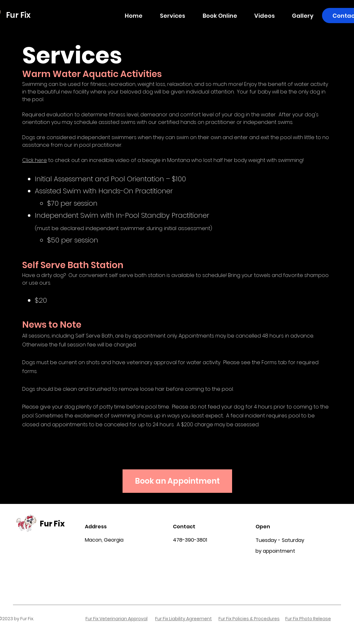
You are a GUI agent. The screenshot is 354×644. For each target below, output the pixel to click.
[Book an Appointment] (177, 481)
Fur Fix (52, 524)
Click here (35, 160)
